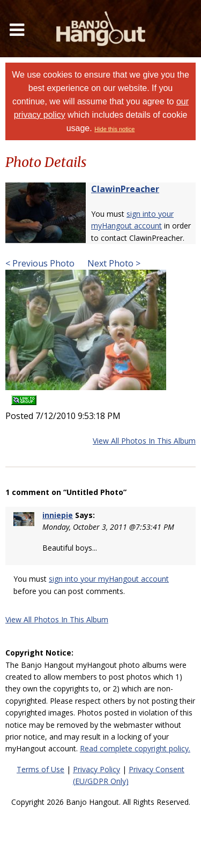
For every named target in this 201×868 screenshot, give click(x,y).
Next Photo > (113, 263)
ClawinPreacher (125, 189)
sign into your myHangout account (109, 579)
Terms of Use (40, 769)
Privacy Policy (96, 769)
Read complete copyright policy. (135, 748)
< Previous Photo (40, 263)
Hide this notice (114, 129)
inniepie (58, 515)
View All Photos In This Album (144, 441)
